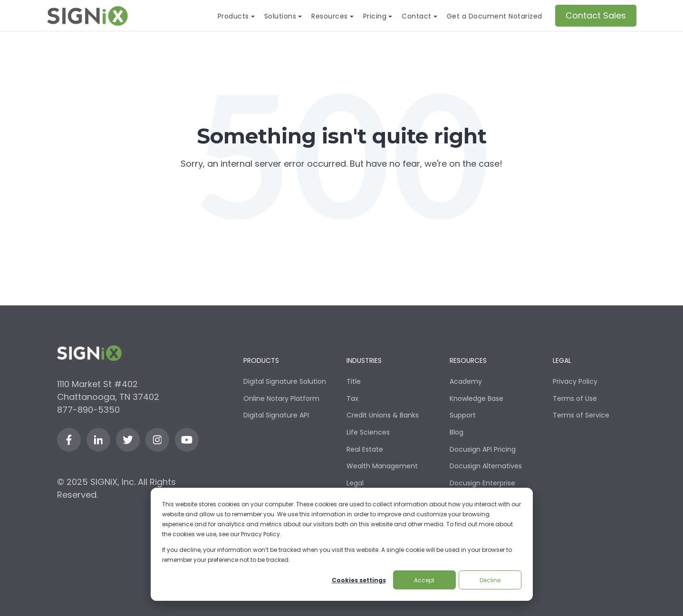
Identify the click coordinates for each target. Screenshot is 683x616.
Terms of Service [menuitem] (581, 415)
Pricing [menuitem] (375, 16)
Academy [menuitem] (466, 381)
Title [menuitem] (354, 381)
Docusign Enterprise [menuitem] (482, 483)
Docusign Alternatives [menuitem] (486, 466)
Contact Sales (596, 15)
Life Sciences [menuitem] (368, 432)
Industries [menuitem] (364, 361)
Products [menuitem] (233, 16)
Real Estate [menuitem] (365, 449)
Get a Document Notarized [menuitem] (495, 16)
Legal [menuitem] (355, 483)
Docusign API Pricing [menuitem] (483, 449)
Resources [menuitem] (330, 16)
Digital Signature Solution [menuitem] (285, 381)
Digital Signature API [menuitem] (276, 415)
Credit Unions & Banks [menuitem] (383, 415)
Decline (490, 580)
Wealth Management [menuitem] (382, 466)
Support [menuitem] (463, 415)
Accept (424, 580)
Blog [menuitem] (457, 432)
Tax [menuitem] (352, 398)
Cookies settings (359, 580)
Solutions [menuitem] (280, 16)
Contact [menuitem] (417, 16)
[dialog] (342, 544)
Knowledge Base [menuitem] (476, 398)
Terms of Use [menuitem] (575, 398)
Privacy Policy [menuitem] (575, 381)
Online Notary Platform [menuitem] (281, 398)
